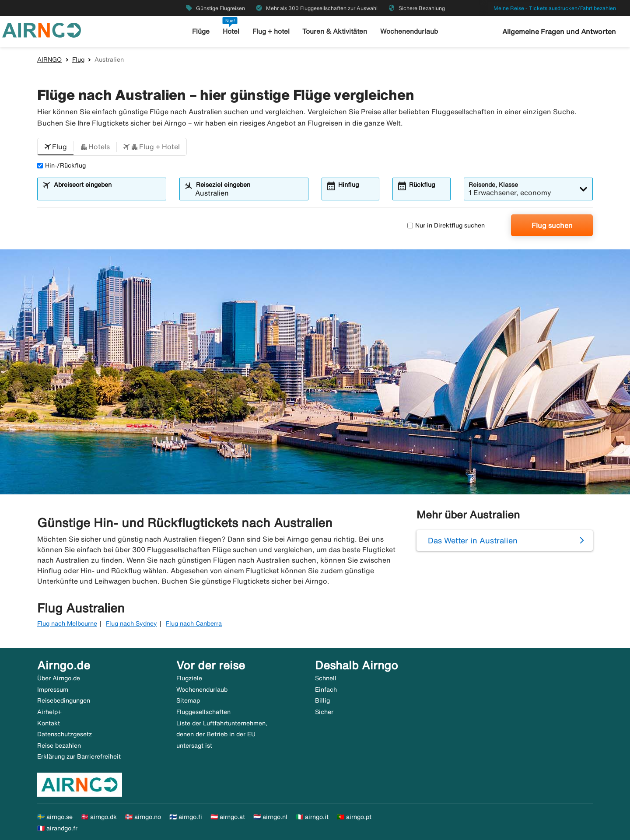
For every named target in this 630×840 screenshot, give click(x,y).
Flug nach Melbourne (67, 623)
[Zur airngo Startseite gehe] (42, 29)
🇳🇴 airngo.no (143, 817)
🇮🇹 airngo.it (312, 817)
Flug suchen (552, 225)
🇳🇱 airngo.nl (270, 817)
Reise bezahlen (59, 745)
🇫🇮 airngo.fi (186, 817)
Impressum (53, 689)
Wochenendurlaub (409, 31)
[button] (56, 147)
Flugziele (189, 678)
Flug (78, 59)
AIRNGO (49, 59)
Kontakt (49, 723)
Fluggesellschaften (203, 712)
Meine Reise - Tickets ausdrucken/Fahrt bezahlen (555, 8)
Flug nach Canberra (194, 623)
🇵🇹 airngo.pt (354, 817)
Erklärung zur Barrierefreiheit (79, 756)
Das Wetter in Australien (473, 540)
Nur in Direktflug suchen (446, 225)
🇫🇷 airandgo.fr (57, 828)
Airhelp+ (49, 712)
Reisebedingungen (64, 700)
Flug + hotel (271, 31)
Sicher (324, 712)
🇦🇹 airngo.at (228, 817)
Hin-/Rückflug (61, 165)
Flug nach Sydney (131, 623)
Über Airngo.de (59, 678)
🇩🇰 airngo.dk (99, 817)
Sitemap (188, 700)
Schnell (326, 678)
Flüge (202, 31)
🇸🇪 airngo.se (55, 817)
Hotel (231, 31)
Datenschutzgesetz (65, 734)
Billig (322, 700)
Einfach (326, 689)
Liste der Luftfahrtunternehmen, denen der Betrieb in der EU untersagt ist (222, 734)
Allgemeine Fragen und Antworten (559, 31)
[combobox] (107, 193)
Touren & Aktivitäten (335, 31)
